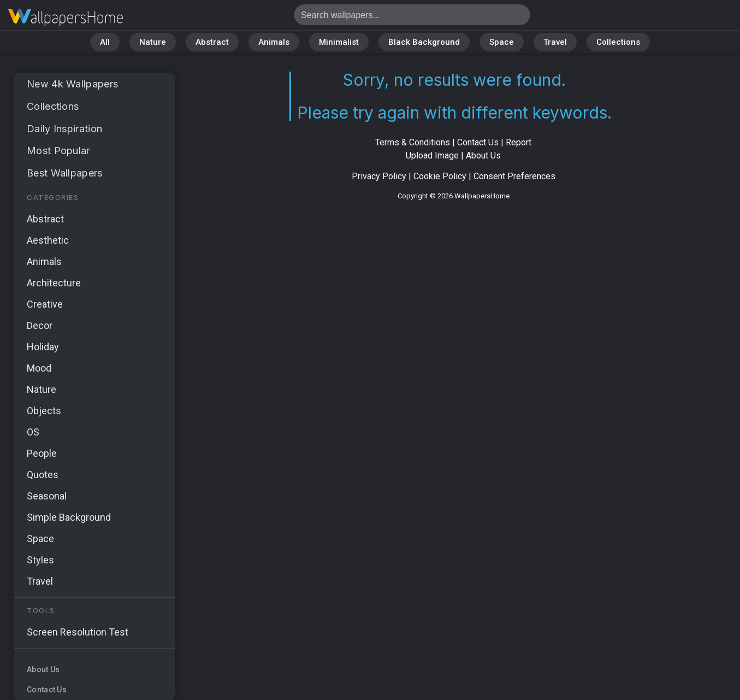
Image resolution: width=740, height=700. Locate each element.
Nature (153, 42)
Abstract (212, 42)
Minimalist (339, 42)
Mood (39, 368)
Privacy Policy (379, 176)
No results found (66, 18)
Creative (45, 304)
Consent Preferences (514, 176)
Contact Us (47, 690)
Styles (40, 560)
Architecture (54, 283)
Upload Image (432, 155)
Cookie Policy (440, 176)
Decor (40, 325)
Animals (274, 42)
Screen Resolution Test (78, 632)
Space (502, 42)
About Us (43, 669)
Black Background (424, 42)
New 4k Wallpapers (72, 84)
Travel (555, 42)
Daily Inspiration (64, 129)
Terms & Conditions (413, 142)
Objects (44, 411)
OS (33, 432)
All (105, 42)
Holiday (43, 347)
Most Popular (58, 151)
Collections (618, 42)
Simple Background (69, 517)
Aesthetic (48, 240)
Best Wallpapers (65, 173)
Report (519, 142)
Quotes (43, 475)
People (42, 453)
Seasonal (47, 496)
